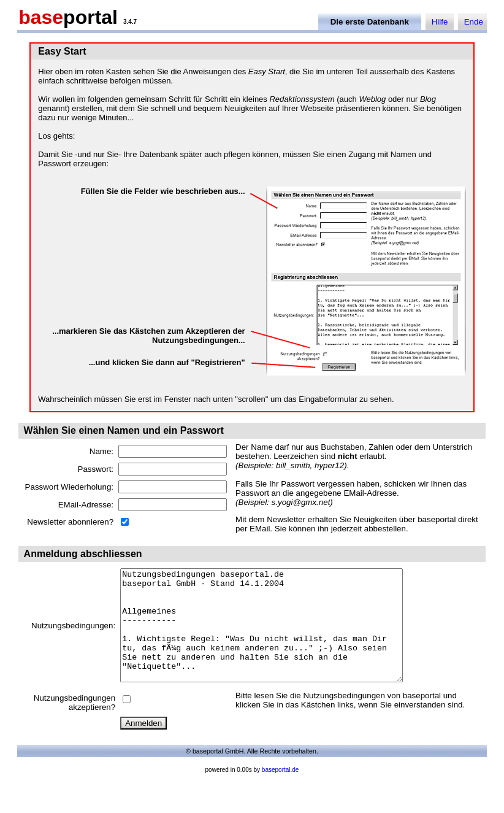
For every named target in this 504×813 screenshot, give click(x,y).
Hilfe (440, 22)
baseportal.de (281, 792)
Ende (474, 22)
